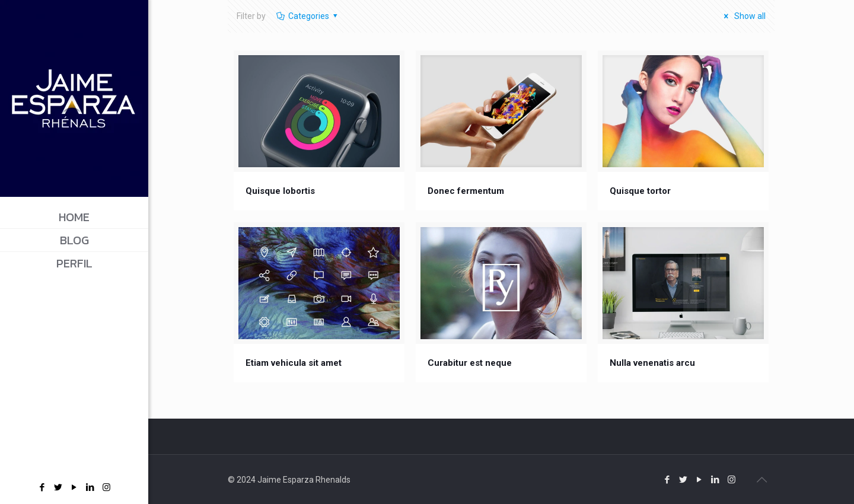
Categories (307, 16)
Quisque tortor (640, 191)
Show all (743, 16)
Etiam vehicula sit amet (294, 363)
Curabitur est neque (470, 363)
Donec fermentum (466, 191)
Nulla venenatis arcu (652, 363)
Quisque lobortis (280, 191)
